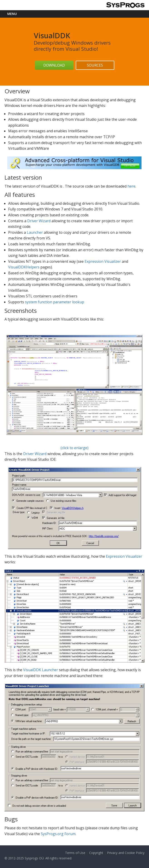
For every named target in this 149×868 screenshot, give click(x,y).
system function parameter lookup (55, 302)
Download (54, 65)
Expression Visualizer (103, 261)
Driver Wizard (39, 221)
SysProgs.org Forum (58, 834)
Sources (95, 65)
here (131, 186)
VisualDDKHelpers (24, 267)
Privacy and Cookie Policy (126, 853)
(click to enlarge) (74, 393)
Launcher (35, 232)
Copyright (96, 853)
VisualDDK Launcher (41, 670)
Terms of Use (75, 853)
